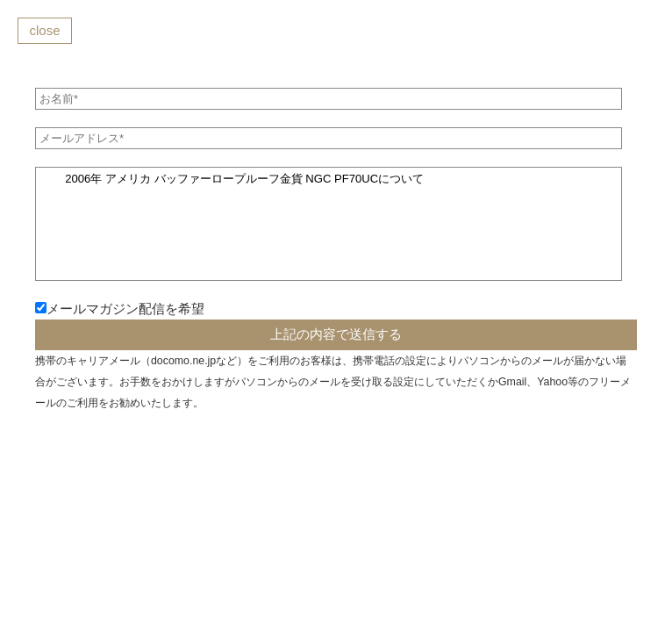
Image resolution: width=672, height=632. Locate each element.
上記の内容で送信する (336, 334)
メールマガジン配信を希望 (125, 309)
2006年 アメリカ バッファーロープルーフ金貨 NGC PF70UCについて (329, 224)
